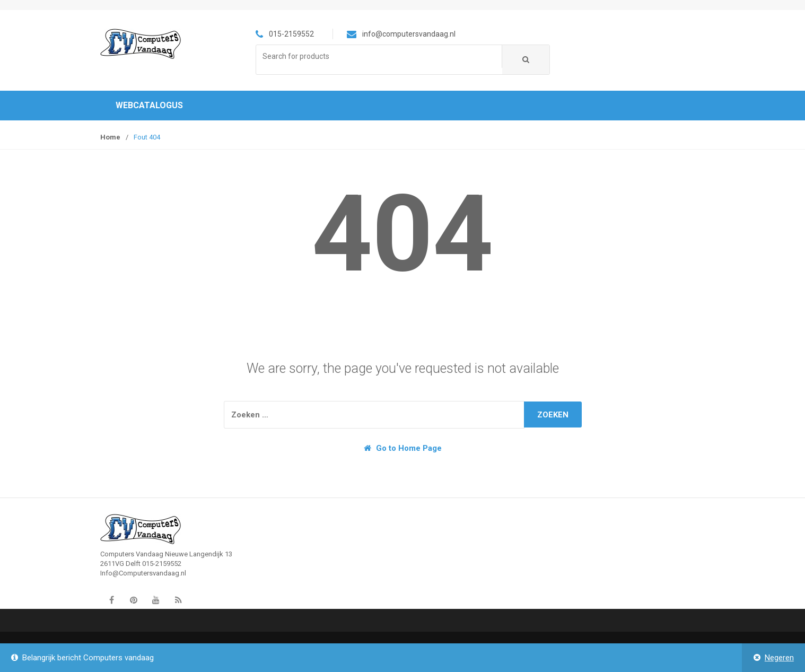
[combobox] (379, 56)
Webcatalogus (149, 105)
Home (110, 137)
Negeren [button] (779, 658)
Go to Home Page (403, 448)
